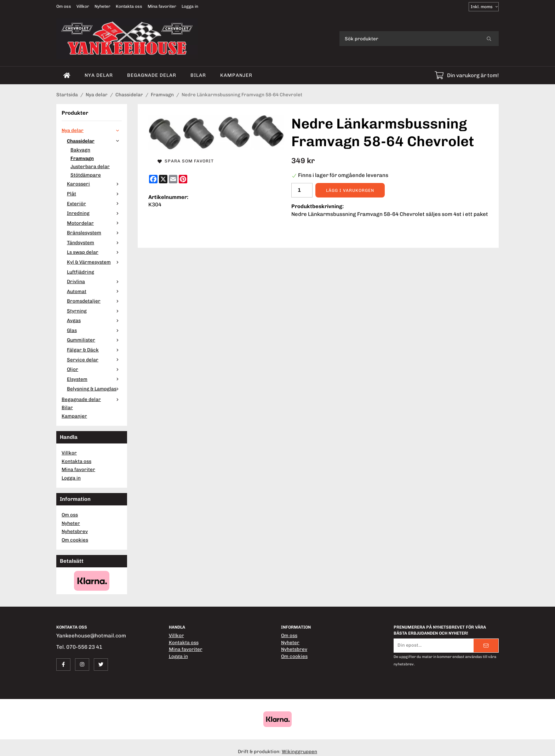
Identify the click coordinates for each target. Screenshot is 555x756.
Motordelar (94, 223)
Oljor (94, 369)
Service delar (94, 360)
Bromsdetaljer (94, 301)
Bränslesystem (94, 233)
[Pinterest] (183, 179)
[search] (489, 39)
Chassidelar (94, 141)
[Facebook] (153, 179)
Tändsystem (94, 242)
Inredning (94, 213)
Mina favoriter (162, 6)
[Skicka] (486, 646)
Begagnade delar (152, 75)
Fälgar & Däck (94, 350)
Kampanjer (236, 75)
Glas (94, 330)
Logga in (190, 6)
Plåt (94, 194)
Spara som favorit (186, 161)
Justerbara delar (90, 166)
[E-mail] (173, 179)
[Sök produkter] (409, 39)
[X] (163, 179)
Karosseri (94, 184)
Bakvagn (80, 150)
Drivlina (94, 281)
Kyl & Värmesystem (94, 262)
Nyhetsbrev (75, 531)
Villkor (83, 6)
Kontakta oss (129, 6)
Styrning (94, 311)
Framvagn (82, 158)
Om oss (64, 6)
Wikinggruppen (299, 751)
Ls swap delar (94, 252)
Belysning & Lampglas (94, 389)
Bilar (198, 75)
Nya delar (99, 75)
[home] (67, 75)
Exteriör (94, 204)
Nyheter (102, 6)
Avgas (94, 320)
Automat (94, 291)
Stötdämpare (86, 175)
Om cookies (75, 540)
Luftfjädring (81, 272)
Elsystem (94, 379)
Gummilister (94, 340)
